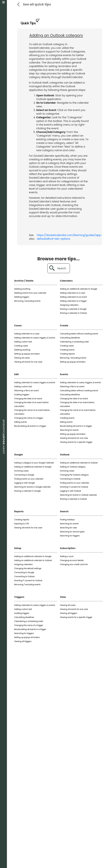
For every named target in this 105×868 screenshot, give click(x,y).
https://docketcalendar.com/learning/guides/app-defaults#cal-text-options (69, 237)
